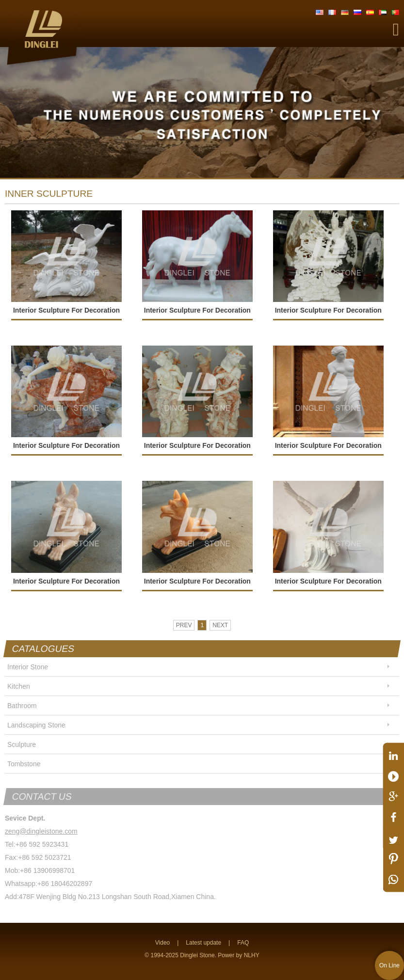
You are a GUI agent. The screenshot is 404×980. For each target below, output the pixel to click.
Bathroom (22, 706)
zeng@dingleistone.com (41, 831)
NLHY (252, 955)
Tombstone (24, 764)
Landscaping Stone (36, 725)
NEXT (220, 625)
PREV (184, 625)
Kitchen (19, 686)
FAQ (243, 943)
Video (162, 943)
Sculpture (22, 744)
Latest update (203, 943)
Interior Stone (28, 667)
